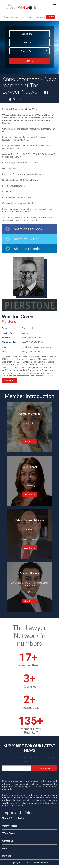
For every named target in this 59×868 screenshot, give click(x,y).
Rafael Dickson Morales (29, 520)
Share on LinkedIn (23, 249)
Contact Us (8, 841)
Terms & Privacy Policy (13, 818)
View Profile (9, 380)
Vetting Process (10, 826)
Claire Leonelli (29, 467)
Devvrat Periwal (29, 573)
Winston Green (18, 316)
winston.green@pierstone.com (36, 347)
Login (5, 848)
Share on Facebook (24, 229)
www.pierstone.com (31, 337)
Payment (7, 856)
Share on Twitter (22, 239)
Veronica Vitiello (29, 414)
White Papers (9, 833)
